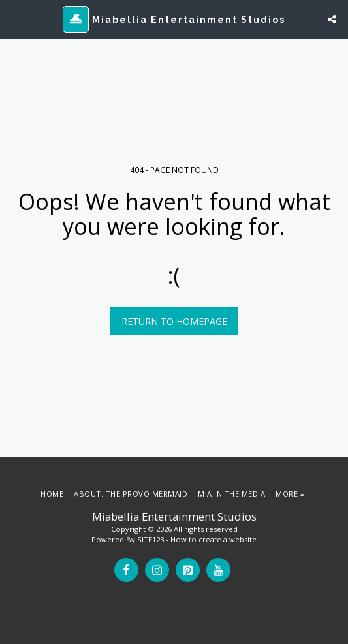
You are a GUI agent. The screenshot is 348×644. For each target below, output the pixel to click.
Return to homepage (174, 321)
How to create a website (214, 539)
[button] (14, 19)
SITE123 (150, 539)
